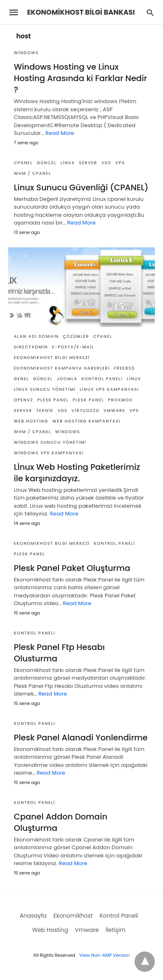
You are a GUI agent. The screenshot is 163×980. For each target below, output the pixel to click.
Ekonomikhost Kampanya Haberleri (62, 368)
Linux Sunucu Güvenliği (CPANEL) (81, 187)
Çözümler (76, 336)
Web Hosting (31, 421)
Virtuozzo (86, 411)
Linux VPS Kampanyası (109, 389)
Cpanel (23, 163)
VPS (120, 163)
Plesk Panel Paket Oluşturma (72, 568)
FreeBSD (124, 368)
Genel (21, 379)
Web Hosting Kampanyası (87, 421)
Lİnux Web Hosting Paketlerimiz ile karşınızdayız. (77, 473)
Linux (68, 163)
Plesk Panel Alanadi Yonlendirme (81, 738)
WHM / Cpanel (33, 173)
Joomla (67, 379)
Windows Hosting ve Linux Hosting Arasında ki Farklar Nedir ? (80, 78)
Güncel (47, 163)
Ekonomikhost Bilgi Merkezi (52, 358)
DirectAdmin (31, 347)
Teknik (45, 411)
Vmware (114, 411)
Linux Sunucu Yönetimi (45, 389)
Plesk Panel (53, 400)
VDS (106, 163)
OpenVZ (24, 400)
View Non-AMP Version (104, 955)
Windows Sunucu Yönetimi (50, 442)
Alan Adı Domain (36, 336)
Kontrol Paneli (102, 379)
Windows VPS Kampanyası (49, 453)
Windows (26, 53)
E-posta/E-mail (73, 347)
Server (88, 163)
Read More (60, 133)
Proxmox (120, 400)
